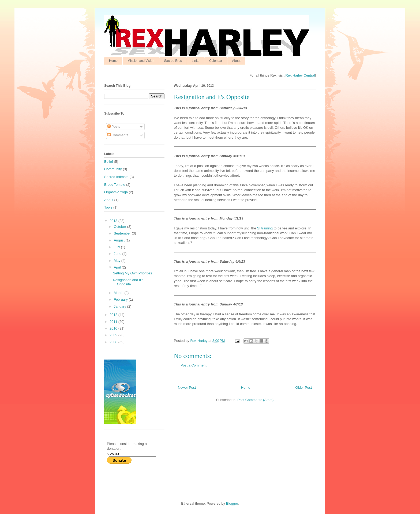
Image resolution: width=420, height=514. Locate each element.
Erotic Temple (115, 185)
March (119, 293)
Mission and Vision (141, 61)
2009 (114, 335)
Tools (108, 207)
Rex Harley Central (300, 75)
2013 (114, 221)
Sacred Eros (173, 61)
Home (113, 61)
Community (113, 169)
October (121, 227)
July (117, 247)
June (118, 254)
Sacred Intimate (116, 177)
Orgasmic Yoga (116, 192)
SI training (265, 228)
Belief (109, 162)
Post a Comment (194, 365)
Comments (118, 135)
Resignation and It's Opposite (128, 282)
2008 (114, 342)
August (120, 240)
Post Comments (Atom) (255, 400)
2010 (114, 328)
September (123, 233)
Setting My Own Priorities (132, 273)
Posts (114, 126)
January (121, 306)
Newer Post (187, 388)
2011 (114, 322)
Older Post (304, 388)
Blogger (232, 503)
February (121, 299)
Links (196, 61)
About (236, 61)
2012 (114, 315)
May (118, 261)
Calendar (216, 61)
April (118, 267)
